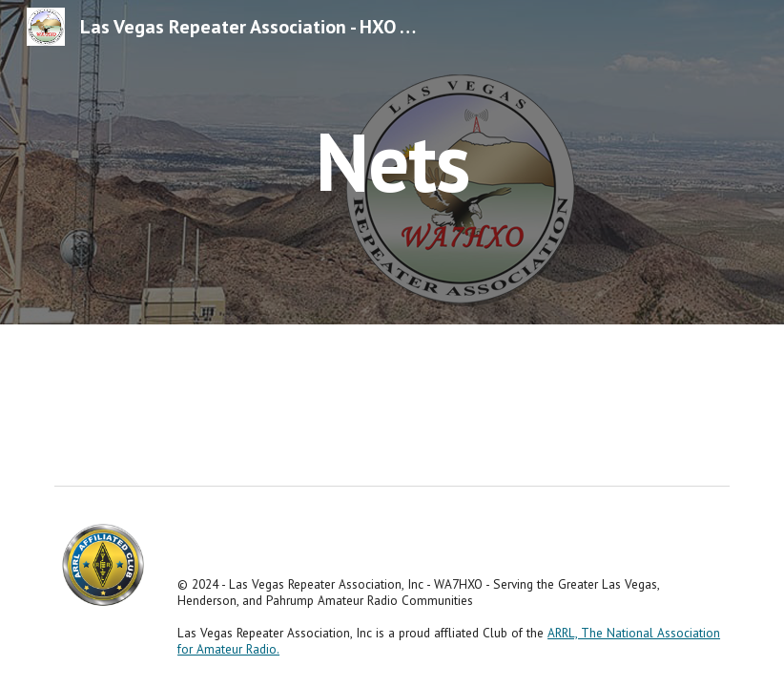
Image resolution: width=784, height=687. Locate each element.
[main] (392, 162)
